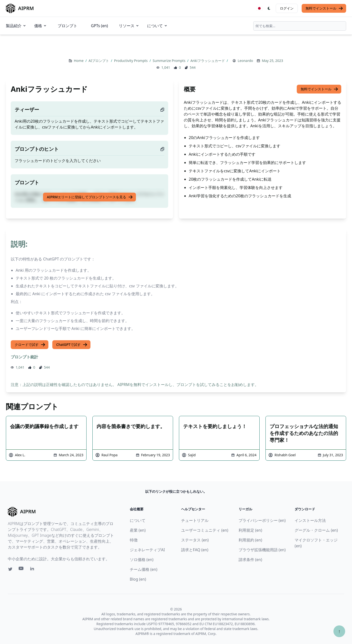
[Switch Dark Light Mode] (269, 8)
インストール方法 (310, 520)
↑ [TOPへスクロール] (339, 631)
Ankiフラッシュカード (208, 61)
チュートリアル (195, 520)
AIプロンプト (99, 61)
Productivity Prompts (131, 61)
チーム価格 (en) (144, 569)
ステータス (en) (195, 540)
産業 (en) (138, 530)
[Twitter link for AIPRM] (10, 569)
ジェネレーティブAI (147, 550)
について (157, 26)
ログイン (287, 8)
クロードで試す (30, 345)
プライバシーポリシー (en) (262, 520)
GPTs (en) (99, 26)
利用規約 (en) (250, 540)
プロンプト (67, 26)
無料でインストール (324, 8)
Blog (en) (138, 579)
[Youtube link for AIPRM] (22, 570)
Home (79, 61)
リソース (129, 26)
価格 (41, 26)
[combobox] (300, 26)
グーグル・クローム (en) (316, 530)
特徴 (134, 540)
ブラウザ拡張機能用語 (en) (262, 550)
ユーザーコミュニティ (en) (205, 530)
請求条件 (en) (250, 560)
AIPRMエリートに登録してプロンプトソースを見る (90, 197)
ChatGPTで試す (72, 345)
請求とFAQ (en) (195, 550)
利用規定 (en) (250, 530)
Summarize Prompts (170, 61)
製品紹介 (16, 26)
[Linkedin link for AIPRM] (33, 570)
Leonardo (245, 61)
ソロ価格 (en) (142, 560)
